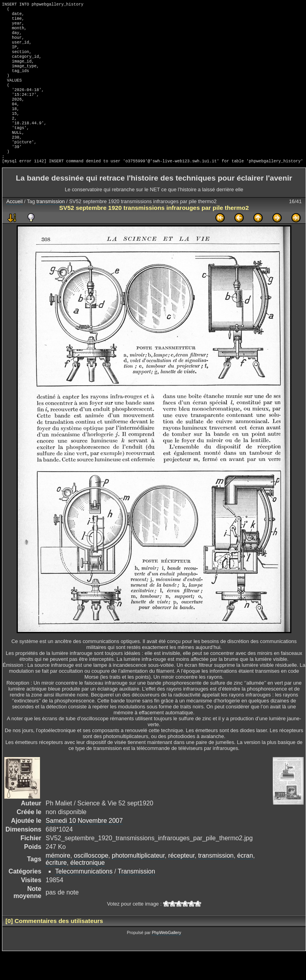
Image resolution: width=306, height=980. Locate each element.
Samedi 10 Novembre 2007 (84, 848)
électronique (88, 890)
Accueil (14, 228)
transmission (51, 228)
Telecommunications (84, 898)
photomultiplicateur (138, 882)
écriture (56, 890)
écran (245, 882)
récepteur (182, 882)
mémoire (58, 882)
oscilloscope (91, 882)
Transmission (136, 898)
